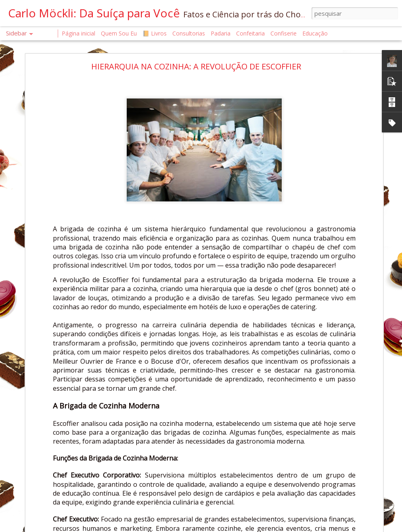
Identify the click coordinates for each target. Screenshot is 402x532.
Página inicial (79, 33)
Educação (315, 33)
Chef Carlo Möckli (273, 474)
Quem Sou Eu (119, 33)
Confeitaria (250, 33)
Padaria (221, 33)
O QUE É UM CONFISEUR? (48, 467)
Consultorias (189, 33)
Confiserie (284, 33)
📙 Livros (155, 33)
